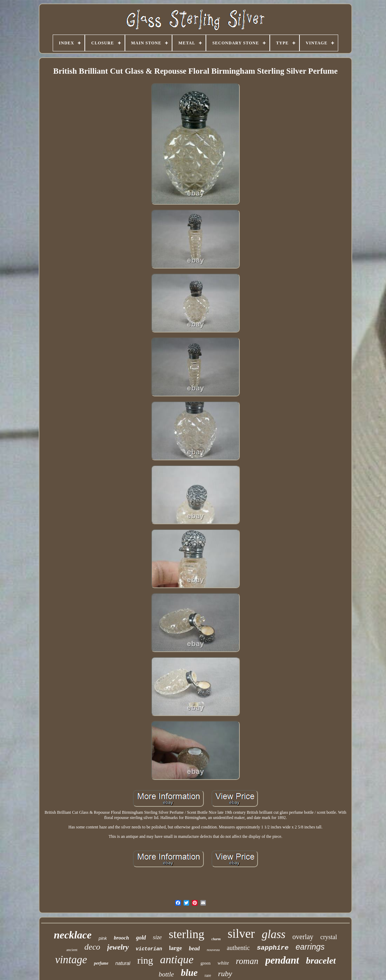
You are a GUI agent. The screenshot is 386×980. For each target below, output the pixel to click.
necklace (73, 935)
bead (194, 948)
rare (208, 975)
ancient (72, 950)
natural (123, 963)
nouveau (213, 950)
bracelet (321, 961)
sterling (187, 934)
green (205, 963)
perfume (101, 963)
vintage (71, 960)
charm (216, 939)
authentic (238, 948)
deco (92, 947)
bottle (166, 974)
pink (103, 938)
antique (177, 959)
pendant (282, 960)
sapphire (273, 948)
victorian (149, 949)
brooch (121, 938)
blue (189, 973)
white (223, 963)
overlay (303, 937)
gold (141, 938)
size (157, 937)
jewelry (118, 947)
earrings (310, 947)
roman (247, 961)
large (175, 948)
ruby (225, 974)
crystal (329, 937)
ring (145, 960)
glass (274, 934)
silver (241, 934)
